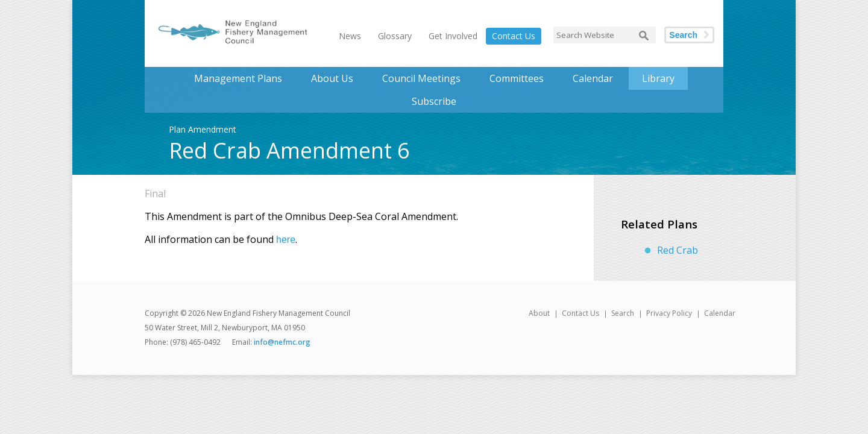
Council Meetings (421, 78)
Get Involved (453, 36)
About (539, 313)
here (286, 240)
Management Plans (238, 78)
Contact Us (514, 36)
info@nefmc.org (282, 342)
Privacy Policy (669, 313)
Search (683, 35)
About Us (332, 78)
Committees (517, 78)
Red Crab (678, 250)
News (350, 36)
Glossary (395, 36)
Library (658, 78)
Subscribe (434, 101)
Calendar (593, 78)
